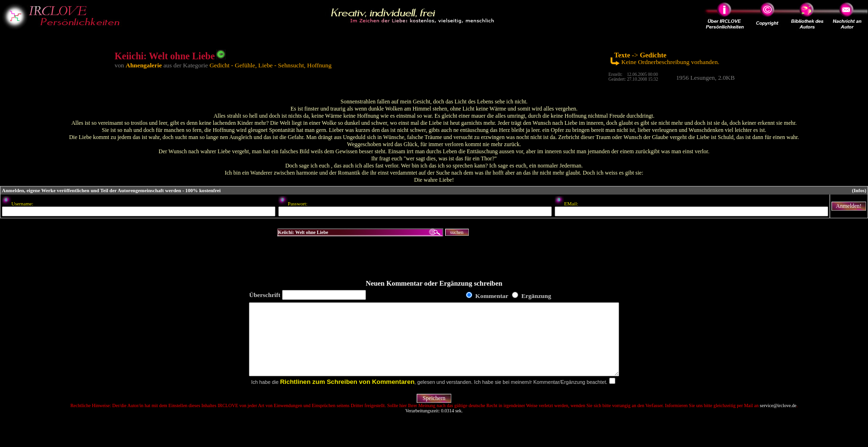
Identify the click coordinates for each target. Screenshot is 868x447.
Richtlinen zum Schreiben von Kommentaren (347, 396)
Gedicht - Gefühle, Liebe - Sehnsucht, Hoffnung (270, 65)
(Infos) (859, 191)
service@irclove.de (778, 420)
